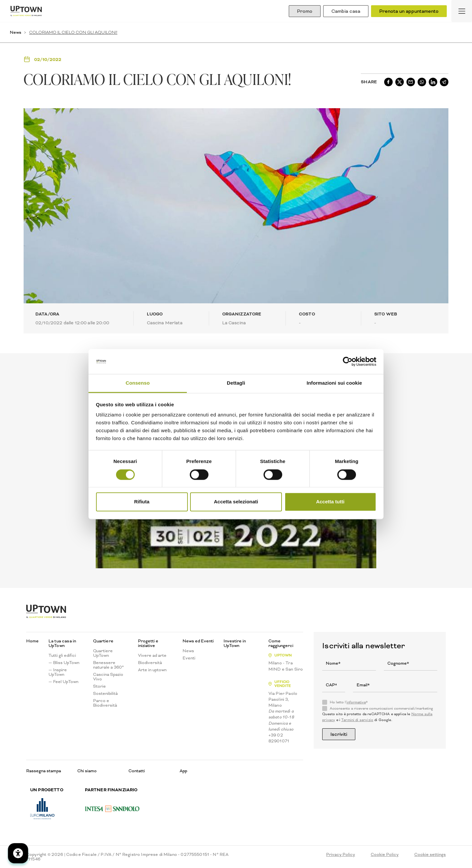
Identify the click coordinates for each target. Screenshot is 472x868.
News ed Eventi (198, 641)
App (183, 771)
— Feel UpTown (63, 682)
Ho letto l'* (349, 702)
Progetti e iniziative (148, 643)
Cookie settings (430, 855)
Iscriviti (339, 734)
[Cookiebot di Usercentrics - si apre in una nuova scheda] (348, 361)
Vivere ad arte (152, 656)
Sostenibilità (105, 694)
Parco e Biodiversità (105, 703)
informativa (356, 702)
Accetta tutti (330, 502)
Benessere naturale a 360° (108, 665)
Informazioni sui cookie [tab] (334, 383)
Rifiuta (142, 502)
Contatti (137, 771)
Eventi (189, 658)
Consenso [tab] (138, 383)
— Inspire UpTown (58, 672)
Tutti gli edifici (62, 656)
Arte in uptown (152, 670)
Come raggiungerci (281, 643)
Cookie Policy (385, 855)
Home (32, 641)
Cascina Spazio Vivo (108, 677)
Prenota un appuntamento (409, 11)
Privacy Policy (341, 855)
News (16, 32)
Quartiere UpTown (103, 653)
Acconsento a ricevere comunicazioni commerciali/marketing (381, 709)
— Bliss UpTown (64, 663)
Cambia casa (346, 11)
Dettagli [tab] (236, 383)
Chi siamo (87, 771)
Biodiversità (150, 663)
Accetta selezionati (236, 502)
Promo (305, 11)
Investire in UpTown (235, 643)
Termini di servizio (357, 720)
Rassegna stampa (44, 771)
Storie (99, 686)
